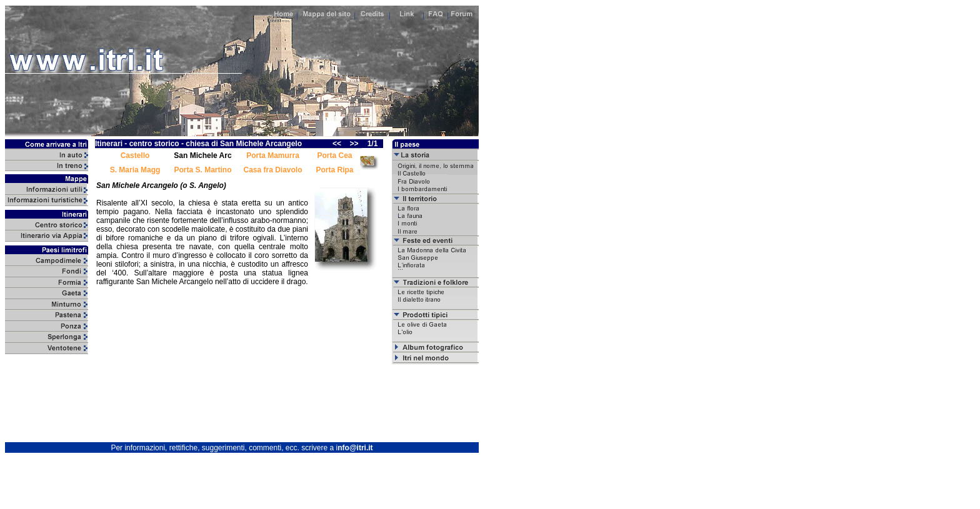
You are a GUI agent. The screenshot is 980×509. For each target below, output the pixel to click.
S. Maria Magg (135, 170)
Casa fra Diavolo (272, 170)
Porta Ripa (334, 170)
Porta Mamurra (273, 156)
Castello (135, 156)
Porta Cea (334, 156)
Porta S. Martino (202, 170)
